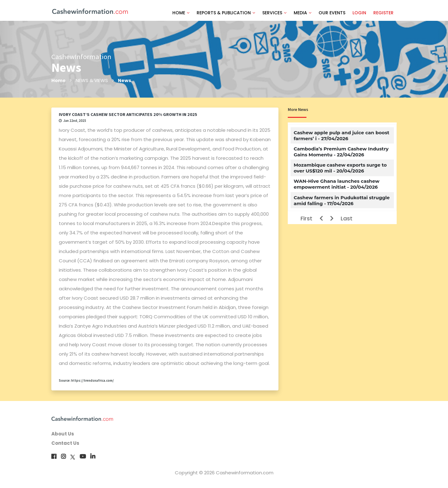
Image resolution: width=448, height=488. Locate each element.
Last (347, 218)
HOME (181, 13)
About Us (63, 434)
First (306, 218)
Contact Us (65, 443)
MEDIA (303, 13)
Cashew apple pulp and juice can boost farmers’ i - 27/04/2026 (341, 136)
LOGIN (359, 13)
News (125, 80)
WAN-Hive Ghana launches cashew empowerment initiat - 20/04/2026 (337, 184)
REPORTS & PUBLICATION (226, 13)
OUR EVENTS (332, 13)
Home (59, 80)
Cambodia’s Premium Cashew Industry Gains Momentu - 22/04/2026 (341, 152)
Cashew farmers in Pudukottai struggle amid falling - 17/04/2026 (342, 200)
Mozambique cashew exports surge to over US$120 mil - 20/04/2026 (340, 168)
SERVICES (274, 13)
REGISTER (383, 13)
